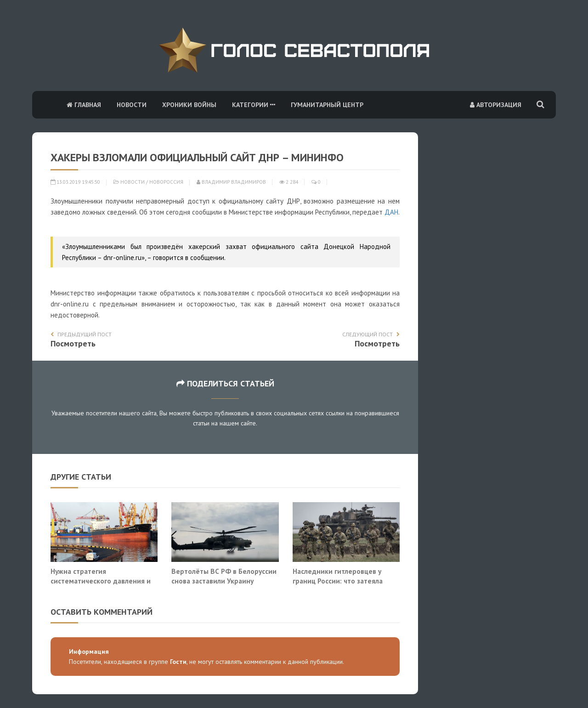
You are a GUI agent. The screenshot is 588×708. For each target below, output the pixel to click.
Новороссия (166, 182)
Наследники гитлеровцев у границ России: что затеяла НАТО (338, 581)
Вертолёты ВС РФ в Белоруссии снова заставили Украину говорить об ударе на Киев (224, 581)
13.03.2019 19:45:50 (75, 182)
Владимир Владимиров (231, 182)
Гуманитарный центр (327, 105)
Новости (132, 105)
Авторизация (496, 105)
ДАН (391, 212)
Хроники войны (189, 105)
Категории (254, 105)
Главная (84, 105)
